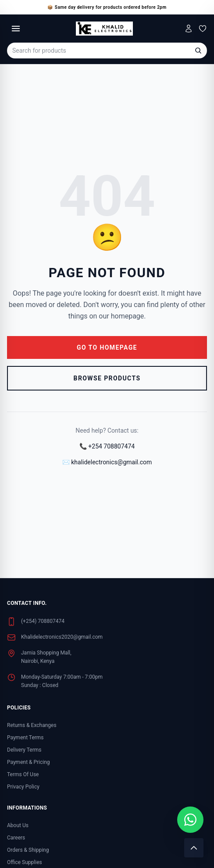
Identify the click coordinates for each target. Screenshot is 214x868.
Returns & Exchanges (32, 725)
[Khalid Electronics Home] (104, 29)
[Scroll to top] (194, 848)
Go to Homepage (107, 347)
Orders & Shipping (28, 850)
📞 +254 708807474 (107, 446)
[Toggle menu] (16, 29)
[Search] (198, 51)
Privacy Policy (23, 787)
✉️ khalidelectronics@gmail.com (107, 462)
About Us (18, 825)
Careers (16, 838)
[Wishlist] (203, 29)
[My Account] (189, 29)
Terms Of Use (23, 774)
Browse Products (107, 378)
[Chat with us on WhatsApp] (190, 820)
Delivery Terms (24, 750)
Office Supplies (25, 862)
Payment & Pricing (29, 762)
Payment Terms (25, 738)
